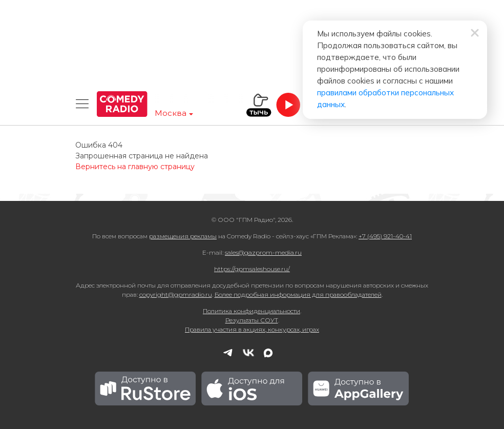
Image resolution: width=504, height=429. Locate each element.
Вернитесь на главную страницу (135, 167)
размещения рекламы (183, 236)
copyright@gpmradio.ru (176, 294)
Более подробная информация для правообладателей (298, 294)
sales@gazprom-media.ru (263, 252)
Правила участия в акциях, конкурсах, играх (252, 329)
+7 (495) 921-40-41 (385, 236)
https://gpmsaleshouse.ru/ (252, 269)
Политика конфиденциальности (251, 311)
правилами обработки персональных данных (316, 72)
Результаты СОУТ (252, 320)
